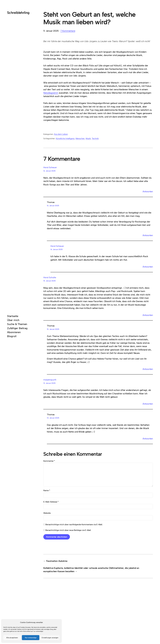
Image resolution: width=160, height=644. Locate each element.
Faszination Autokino (57, 561)
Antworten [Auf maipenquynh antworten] (148, 404)
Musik (88, 138)
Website (47, 513)
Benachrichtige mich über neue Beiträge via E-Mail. (68, 530)
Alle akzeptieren (12, 638)
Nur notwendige (31, 638)
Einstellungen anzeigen (50, 638)
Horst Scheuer (50, 167)
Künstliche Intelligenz (65, 138)
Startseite (13, 316)
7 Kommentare (68, 31)
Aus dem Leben (61, 134)
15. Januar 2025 (49, 281)
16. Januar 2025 (49, 171)
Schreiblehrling (18, 13)
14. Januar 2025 (53, 418)
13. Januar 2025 (49, 383)
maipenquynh (50, 380)
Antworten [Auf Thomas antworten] (148, 235)
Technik (95, 138)
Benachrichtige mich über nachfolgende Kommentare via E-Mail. (74, 524)
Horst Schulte (50, 277)
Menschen (80, 138)
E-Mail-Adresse (51, 502)
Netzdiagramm (51, 93)
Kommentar (49, 461)
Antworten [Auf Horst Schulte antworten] (148, 315)
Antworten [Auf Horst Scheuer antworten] (148, 191)
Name (47, 490)
